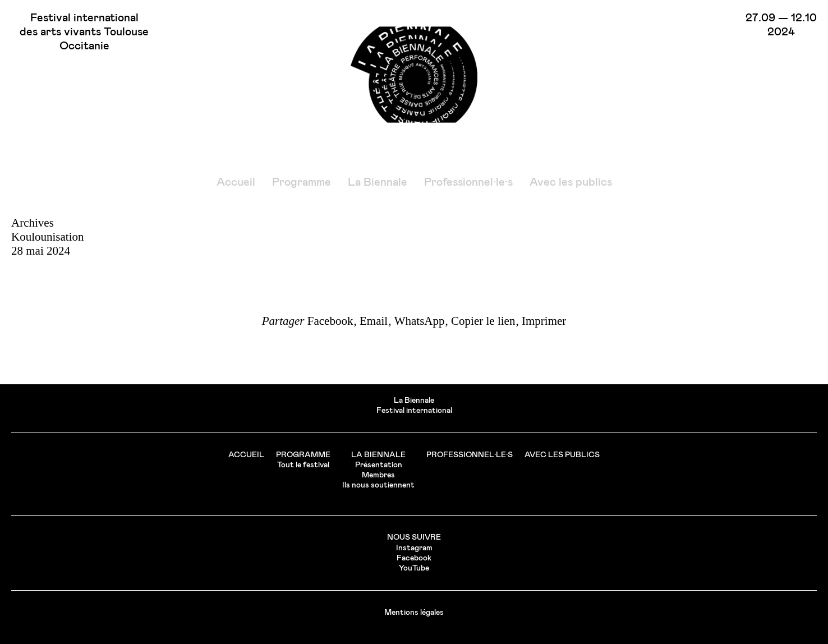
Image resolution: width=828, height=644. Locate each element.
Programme (302, 182)
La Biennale (378, 182)
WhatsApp (420, 321)
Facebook (330, 321)
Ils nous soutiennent (378, 485)
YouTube (414, 568)
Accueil (236, 182)
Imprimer (544, 321)
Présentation (379, 465)
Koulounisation (48, 237)
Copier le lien (483, 321)
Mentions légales (414, 613)
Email (374, 321)
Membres (378, 475)
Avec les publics (571, 182)
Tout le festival (303, 465)
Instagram (414, 548)
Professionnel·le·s (468, 182)
